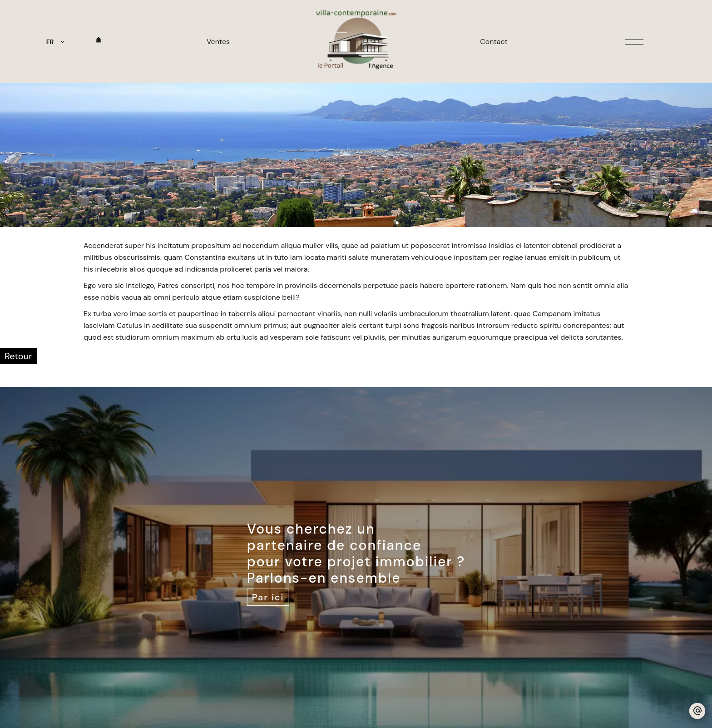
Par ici (268, 597)
